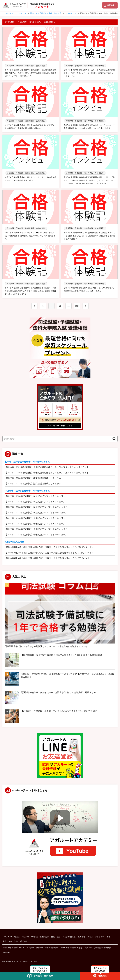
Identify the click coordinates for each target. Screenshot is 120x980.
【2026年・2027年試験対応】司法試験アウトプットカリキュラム (36, 513)
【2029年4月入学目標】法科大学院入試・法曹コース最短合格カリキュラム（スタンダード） (49, 548)
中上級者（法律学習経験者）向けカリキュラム (27, 491)
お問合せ (6, 954)
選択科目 (24, 943)
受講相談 (88, 949)
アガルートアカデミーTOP (13, 949)
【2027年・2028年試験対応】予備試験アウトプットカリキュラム (36, 530)
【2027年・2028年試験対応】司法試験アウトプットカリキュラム (36, 508)
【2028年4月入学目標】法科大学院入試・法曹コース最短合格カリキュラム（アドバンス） (48, 559)
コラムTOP (7, 938)
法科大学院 (13, 943)
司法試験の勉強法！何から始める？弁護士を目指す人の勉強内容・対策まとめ (58, 694)
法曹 (4, 943)
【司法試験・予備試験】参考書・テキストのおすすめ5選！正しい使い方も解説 (59, 712)
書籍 (108, 938)
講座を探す (111, 5)
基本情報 (82, 938)
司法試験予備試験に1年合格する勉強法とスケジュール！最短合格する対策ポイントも (46, 648)
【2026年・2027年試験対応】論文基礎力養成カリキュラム (33, 484)
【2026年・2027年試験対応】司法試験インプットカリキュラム (35, 502)
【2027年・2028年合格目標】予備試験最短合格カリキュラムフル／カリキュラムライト (47, 473)
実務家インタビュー (96, 938)
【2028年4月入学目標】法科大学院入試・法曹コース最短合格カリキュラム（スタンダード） (49, 554)
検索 (113, 439)
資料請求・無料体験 (103, 949)
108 (77, 306)
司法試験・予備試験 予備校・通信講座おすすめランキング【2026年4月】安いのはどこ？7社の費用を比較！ (68, 677)
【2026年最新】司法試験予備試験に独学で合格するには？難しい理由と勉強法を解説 (62, 656)
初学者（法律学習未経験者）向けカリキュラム (27, 462)
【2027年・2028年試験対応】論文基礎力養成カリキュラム (33, 478)
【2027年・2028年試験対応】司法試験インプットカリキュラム (35, 496)
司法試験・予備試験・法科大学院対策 (42, 949)
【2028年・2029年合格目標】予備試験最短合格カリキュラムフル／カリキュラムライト (47, 467)
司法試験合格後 (69, 938)
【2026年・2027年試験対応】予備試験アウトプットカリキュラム (36, 535)
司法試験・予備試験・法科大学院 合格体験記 (41, 938)
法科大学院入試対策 (14, 543)
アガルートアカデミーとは (71, 949)
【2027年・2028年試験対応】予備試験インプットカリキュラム (35, 519)
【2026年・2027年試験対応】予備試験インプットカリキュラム (35, 524)
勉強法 (17, 938)
